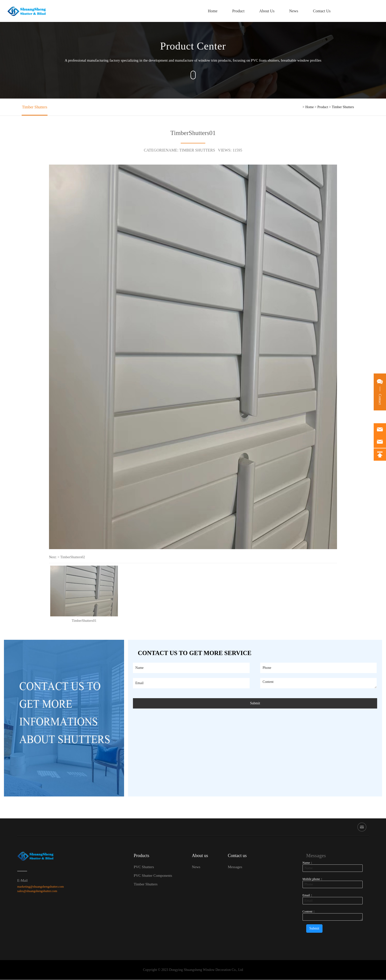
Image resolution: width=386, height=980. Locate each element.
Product (237, 11)
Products (141, 856)
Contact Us (321, 11)
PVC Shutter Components (153, 876)
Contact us (237, 856)
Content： (309, 912)
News (292, 11)
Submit (255, 703)
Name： (308, 863)
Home (211, 11)
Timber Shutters (34, 107)
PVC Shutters (144, 867)
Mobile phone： (313, 879)
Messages (235, 867)
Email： (308, 896)
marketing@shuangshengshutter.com (40, 887)
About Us (266, 11)
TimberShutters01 (84, 621)
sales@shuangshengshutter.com (37, 891)
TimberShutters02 (73, 557)
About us (200, 856)
